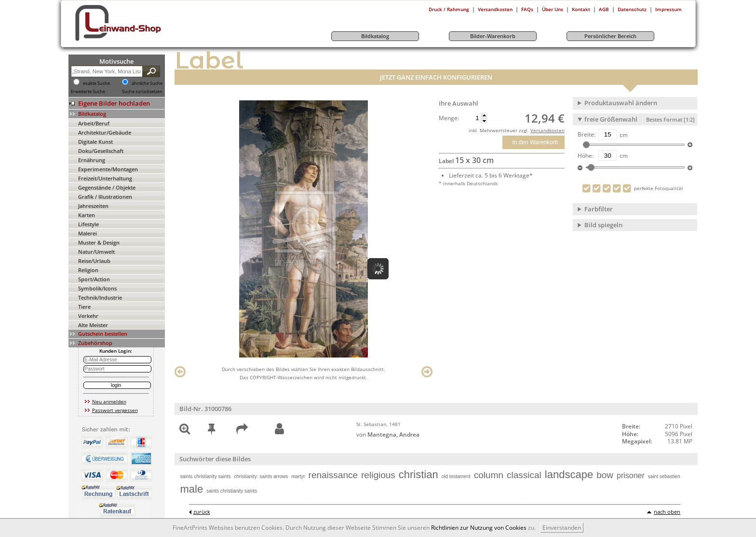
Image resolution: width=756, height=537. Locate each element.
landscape (569, 475)
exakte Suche (96, 83)
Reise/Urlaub (94, 261)
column (489, 475)
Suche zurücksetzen (142, 92)
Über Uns (553, 9)
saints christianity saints (206, 476)
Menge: (449, 118)
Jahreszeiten (93, 206)
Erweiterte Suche (88, 92)
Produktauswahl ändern (621, 103)
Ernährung (92, 160)
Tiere (84, 307)
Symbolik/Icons (97, 288)
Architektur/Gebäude (105, 132)
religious (378, 475)
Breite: (587, 135)
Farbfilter (599, 209)
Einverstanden (562, 528)
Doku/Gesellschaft (101, 151)
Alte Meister (93, 325)
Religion (88, 270)
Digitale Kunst (95, 142)
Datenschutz (632, 9)
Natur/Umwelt (96, 252)
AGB (604, 9)
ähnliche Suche (147, 83)
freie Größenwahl (640, 119)
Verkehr (88, 316)
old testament (456, 476)
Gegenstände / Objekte (107, 187)
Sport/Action (94, 279)
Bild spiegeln (603, 225)
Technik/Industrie (100, 297)
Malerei (88, 233)
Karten (87, 215)
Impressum (668, 9)
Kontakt (581, 9)
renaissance (333, 475)
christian (418, 475)
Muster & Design (99, 242)
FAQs (527, 9)
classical (524, 475)
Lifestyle (88, 224)
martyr (298, 476)
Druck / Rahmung (449, 9)
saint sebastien (664, 476)
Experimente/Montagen (108, 169)
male (192, 489)
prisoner (631, 475)
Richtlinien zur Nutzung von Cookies (479, 528)
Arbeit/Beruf (94, 123)
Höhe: (586, 156)
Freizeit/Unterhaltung (105, 178)
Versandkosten (495, 9)
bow (605, 475)
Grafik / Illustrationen (105, 197)
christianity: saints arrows (261, 476)
